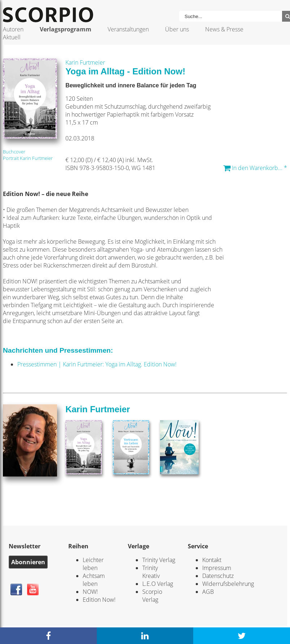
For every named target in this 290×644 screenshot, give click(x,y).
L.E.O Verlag (158, 584)
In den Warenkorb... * (255, 168)
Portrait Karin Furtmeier (28, 158)
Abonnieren (28, 562)
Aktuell (12, 37)
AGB (208, 592)
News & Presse (224, 29)
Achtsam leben (94, 580)
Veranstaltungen (128, 29)
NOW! (90, 592)
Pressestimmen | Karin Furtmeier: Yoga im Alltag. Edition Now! (97, 364)
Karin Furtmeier (85, 62)
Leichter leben (93, 564)
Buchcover (14, 152)
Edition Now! (99, 600)
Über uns (177, 29)
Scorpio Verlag (152, 596)
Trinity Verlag (159, 560)
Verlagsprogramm (66, 29)
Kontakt (212, 560)
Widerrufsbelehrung (228, 584)
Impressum (217, 568)
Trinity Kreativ (151, 572)
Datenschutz (218, 576)
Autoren (13, 29)
